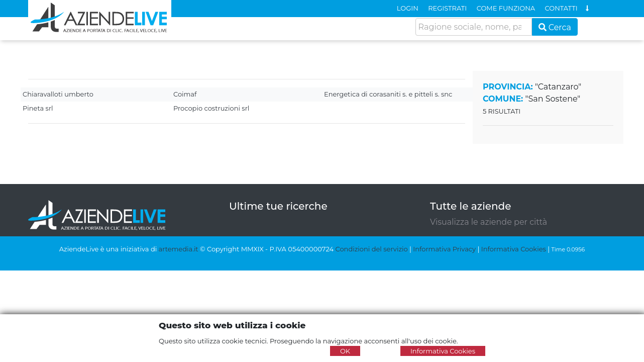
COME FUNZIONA (506, 8)
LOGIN (408, 8)
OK (345, 351)
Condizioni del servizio (372, 249)
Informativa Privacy (444, 249)
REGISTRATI (447, 8)
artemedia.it (179, 249)
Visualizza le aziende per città (489, 222)
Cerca (555, 27)
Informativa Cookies (514, 249)
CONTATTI (561, 8)
